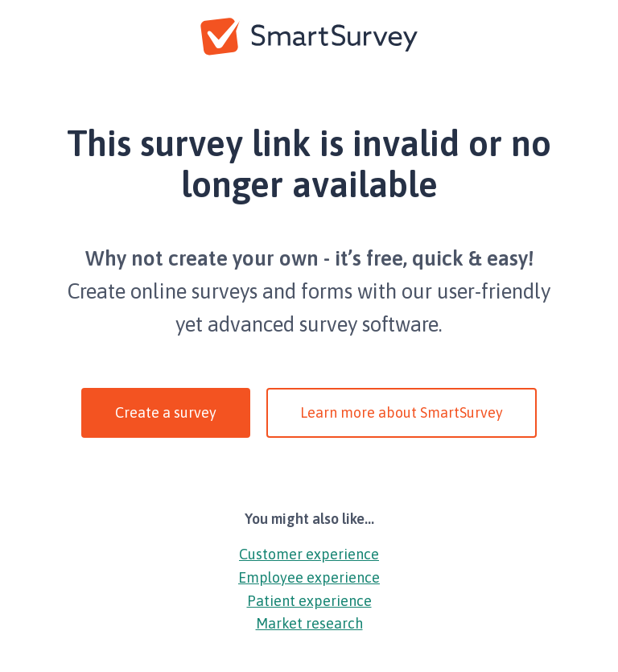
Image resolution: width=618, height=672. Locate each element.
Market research (309, 623)
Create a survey (166, 412)
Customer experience (309, 554)
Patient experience (309, 601)
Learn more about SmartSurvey (402, 412)
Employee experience (309, 577)
